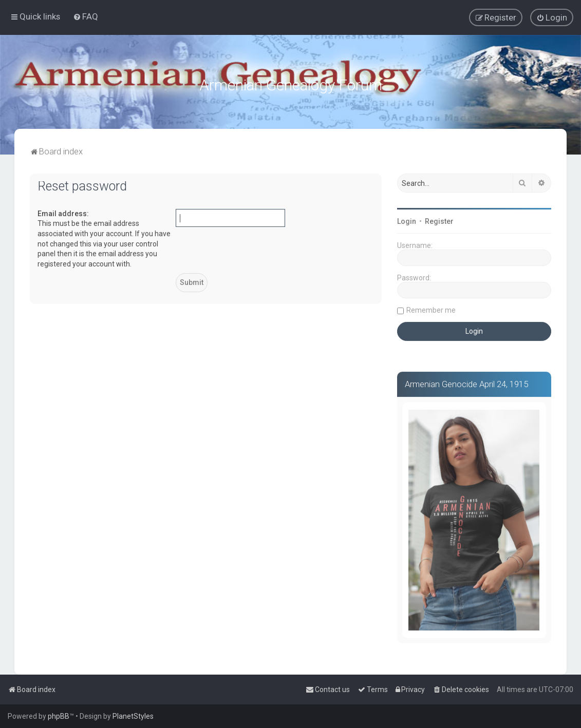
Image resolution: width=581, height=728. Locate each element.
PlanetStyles (133, 716)
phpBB (59, 716)
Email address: (63, 212)
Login (407, 219)
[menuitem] (86, 16)
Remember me (431, 308)
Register (439, 219)
